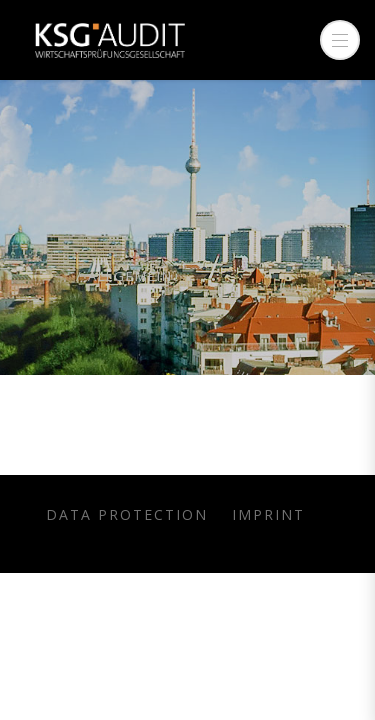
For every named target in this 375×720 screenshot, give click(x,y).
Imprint (268, 514)
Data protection (127, 514)
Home (46, 276)
